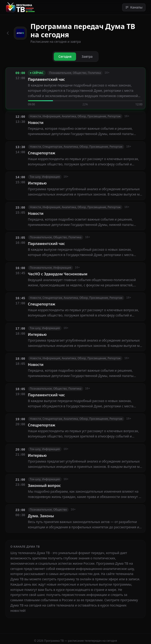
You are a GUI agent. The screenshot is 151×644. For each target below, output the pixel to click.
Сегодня (65, 56)
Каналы (134, 7)
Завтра (87, 56)
